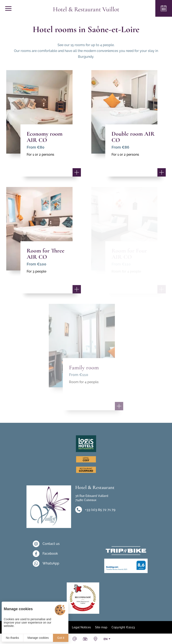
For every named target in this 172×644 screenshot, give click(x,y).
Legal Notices (81, 627)
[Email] (75, 639)
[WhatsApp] (46, 563)
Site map (101, 627)
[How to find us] (95, 639)
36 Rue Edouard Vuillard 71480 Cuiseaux (92, 498)
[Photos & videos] (85, 639)
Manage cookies (38, 638)
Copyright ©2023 (123, 627)
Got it (61, 638)
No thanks (12, 638)
